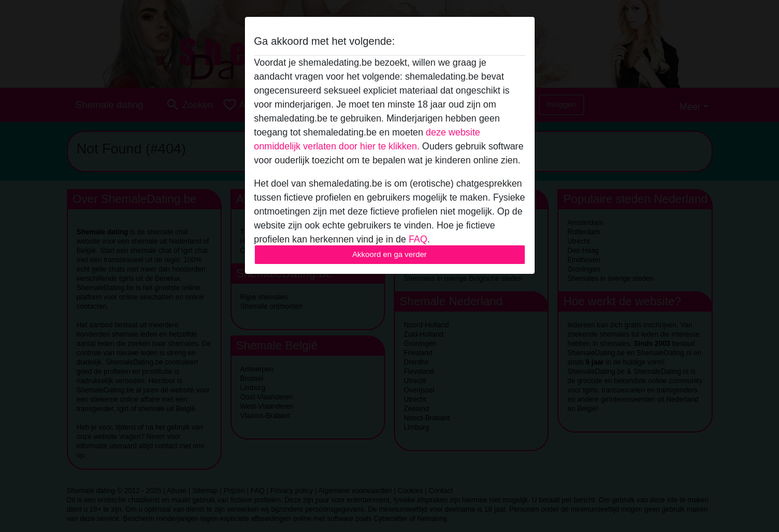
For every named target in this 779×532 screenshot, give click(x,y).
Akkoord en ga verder (389, 254)
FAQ (418, 239)
